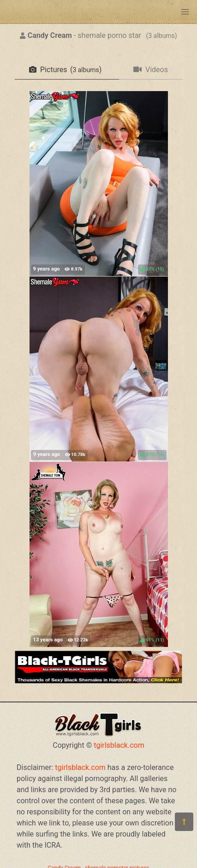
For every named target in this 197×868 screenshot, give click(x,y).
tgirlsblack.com (119, 745)
